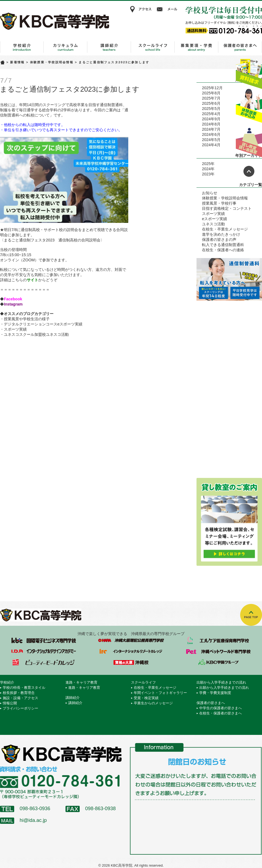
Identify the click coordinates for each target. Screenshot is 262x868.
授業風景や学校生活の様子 (27, 319)
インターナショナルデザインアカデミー (44, 651)
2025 (206, 164)
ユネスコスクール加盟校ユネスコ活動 (36, 334)
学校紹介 (22, 47)
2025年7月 (211, 98)
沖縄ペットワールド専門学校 (218, 651)
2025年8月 (211, 93)
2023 (206, 174)
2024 (206, 169)
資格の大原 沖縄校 (131, 662)
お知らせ (210, 193)
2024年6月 (211, 134)
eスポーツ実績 (215, 219)
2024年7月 (211, 129)
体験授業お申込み (249, 106)
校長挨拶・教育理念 (19, 693)
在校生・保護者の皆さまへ (221, 713)
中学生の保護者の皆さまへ (221, 708)
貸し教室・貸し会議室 (249, 140)
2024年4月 (211, 145)
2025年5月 (211, 109)
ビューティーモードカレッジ (44, 662)
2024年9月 (211, 119)
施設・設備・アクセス (20, 698)
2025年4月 (211, 114)
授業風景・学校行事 (219, 203)
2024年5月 (211, 140)
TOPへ (251, 615)
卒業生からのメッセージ (153, 703)
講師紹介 (109, 47)
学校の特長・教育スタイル (24, 688)
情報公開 (10, 703)
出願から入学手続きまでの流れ (196, 47)
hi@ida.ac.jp (33, 820)
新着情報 (17, 62)
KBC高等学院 (55, 21)
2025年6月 (211, 103)
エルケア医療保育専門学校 (218, 640)
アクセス (141, 9)
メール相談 (168, 9)
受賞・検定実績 (146, 698)
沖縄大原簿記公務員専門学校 (131, 640)
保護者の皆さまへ (240, 47)
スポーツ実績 (15, 329)
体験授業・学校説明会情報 (52, 62)
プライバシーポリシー (20, 708)
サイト (32, 280)
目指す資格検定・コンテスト (227, 208)
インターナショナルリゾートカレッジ (131, 651)
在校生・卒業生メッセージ (225, 229)
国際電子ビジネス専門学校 (44, 640)
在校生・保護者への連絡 (223, 250)
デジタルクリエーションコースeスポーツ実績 (43, 324)
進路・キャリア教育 (65, 47)
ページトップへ (249, 171)
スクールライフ (153, 47)
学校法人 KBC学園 (218, 662)
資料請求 (249, 72)
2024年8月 (211, 124)
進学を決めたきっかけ (221, 234)
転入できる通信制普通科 (223, 245)
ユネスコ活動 (213, 224)
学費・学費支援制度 (215, 693)
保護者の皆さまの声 (219, 240)
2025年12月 (212, 88)
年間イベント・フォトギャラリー (160, 693)
